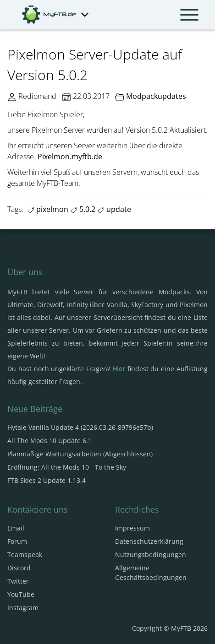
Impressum (132, 528)
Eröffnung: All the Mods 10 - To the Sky (67, 467)
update (114, 209)
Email (16, 528)
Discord (19, 568)
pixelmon (48, 209)
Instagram (23, 608)
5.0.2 (83, 209)
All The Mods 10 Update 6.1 (50, 441)
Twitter (18, 581)
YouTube (21, 594)
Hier (119, 369)
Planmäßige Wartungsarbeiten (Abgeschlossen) (80, 454)
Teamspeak (25, 555)
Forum (17, 541)
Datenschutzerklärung (149, 541)
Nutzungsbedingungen (151, 555)
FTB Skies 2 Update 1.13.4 (47, 480)
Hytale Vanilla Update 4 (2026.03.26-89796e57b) (80, 427)
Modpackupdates (156, 96)
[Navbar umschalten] (189, 15)
